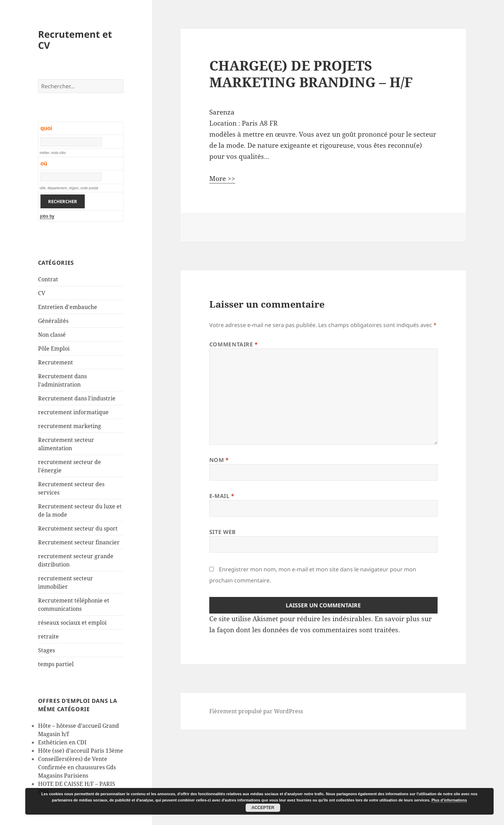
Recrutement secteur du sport (78, 528)
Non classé (52, 335)
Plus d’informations (449, 800)
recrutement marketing (70, 426)
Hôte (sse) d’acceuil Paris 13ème (81, 751)
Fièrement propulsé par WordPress (256, 711)
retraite (48, 636)
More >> (222, 179)
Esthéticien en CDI (62, 742)
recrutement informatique (73, 412)
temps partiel (56, 664)
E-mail (222, 496)
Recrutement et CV (75, 40)
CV (42, 293)
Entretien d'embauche (68, 307)
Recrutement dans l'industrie (77, 398)
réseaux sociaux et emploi (72, 623)
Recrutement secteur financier (79, 542)
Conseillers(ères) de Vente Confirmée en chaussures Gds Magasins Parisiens (77, 767)
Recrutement (56, 362)
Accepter (263, 808)
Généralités (53, 321)
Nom (219, 460)
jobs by (47, 216)
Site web (223, 532)
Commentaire (234, 344)
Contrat (48, 279)
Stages (47, 650)
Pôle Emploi (54, 348)
